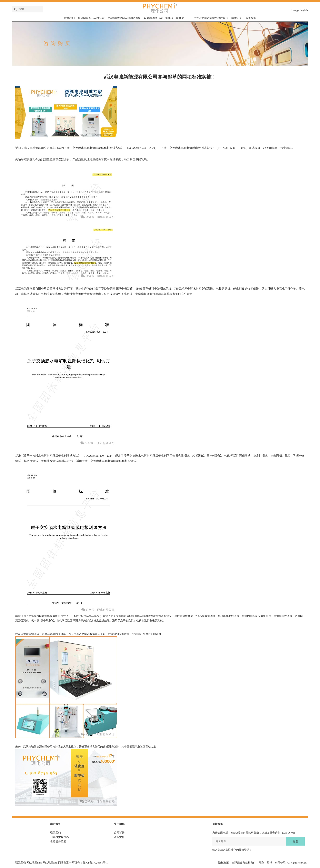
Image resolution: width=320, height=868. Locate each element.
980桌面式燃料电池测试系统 (124, 18)
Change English (299, 10)
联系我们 (69, 18)
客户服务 (56, 824)
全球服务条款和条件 (244, 863)
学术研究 (237, 18)
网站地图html (34, 863)
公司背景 (119, 833)
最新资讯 (218, 824)
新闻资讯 (251, 18)
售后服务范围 (58, 842)
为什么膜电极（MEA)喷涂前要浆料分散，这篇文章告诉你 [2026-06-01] (254, 833)
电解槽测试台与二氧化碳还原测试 (164, 18)
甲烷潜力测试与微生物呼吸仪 (211, 18)
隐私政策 (223, 863)
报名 (296, 841)
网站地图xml (50, 863)
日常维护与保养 (59, 837)
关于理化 (119, 824)
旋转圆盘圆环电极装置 (91, 18)
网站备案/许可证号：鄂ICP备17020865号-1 (83, 863)
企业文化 (119, 837)
